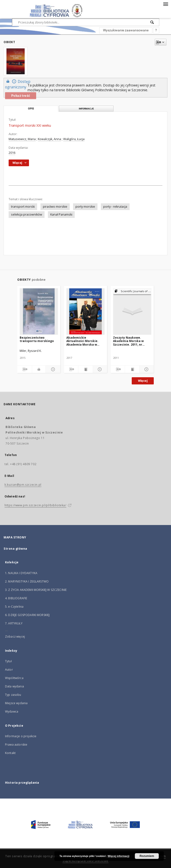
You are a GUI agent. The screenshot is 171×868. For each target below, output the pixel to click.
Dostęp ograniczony (18, 84)
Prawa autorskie (16, 745)
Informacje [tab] (86, 109)
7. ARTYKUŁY (14, 623)
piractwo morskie (55, 207)
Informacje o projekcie (21, 736)
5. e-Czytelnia (14, 607)
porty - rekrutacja (115, 207)
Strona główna (15, 549)
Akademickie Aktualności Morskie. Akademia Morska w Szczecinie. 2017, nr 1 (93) (85, 341)
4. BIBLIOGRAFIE (16, 598)
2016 (12, 153)
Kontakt (10, 753)
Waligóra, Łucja (74, 139)
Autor (9, 670)
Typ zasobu (13, 695)
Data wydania (14, 686)
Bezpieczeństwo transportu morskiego (37, 339)
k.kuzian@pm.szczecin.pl (23, 485)
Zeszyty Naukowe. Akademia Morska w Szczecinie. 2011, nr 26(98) (128, 341)
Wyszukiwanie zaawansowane (126, 30)
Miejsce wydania (16, 703)
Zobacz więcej (15, 637)
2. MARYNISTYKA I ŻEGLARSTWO (27, 581)
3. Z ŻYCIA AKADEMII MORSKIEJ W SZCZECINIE (36, 590)
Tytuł (8, 661)
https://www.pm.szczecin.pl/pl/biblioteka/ (35, 505)
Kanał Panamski (61, 214)
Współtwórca (14, 678)
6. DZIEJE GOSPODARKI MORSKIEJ (27, 615)
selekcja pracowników (27, 214)
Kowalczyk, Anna (49, 139)
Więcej (143, 381)
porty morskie (85, 207)
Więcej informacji (119, 856)
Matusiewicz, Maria (22, 139)
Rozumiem (147, 856)
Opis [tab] (31, 109)
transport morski (23, 207)
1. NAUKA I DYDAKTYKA (21, 573)
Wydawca (12, 711)
